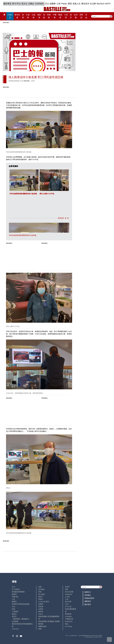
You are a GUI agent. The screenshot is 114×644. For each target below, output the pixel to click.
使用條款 (88, 595)
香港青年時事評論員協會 (21, 604)
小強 (67, 599)
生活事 (93, 4)
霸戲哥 (14, 602)
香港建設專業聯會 (18, 592)
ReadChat (69, 621)
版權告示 (88, 592)
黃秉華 (41, 604)
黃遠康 (41, 607)
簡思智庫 (68, 614)
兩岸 (71, 16)
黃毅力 (41, 599)
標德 (40, 629)
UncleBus (68, 616)
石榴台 (31, 4)
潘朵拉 (14, 614)
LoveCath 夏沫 (44, 602)
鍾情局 (14, 594)
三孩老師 (15, 611)
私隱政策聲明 (89, 598)
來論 (67, 624)
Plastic (64, 4)
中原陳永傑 (69, 619)
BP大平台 (16, 4)
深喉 (40, 587)
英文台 (24, 4)
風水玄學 (68, 602)
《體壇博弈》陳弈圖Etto (21, 619)
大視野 (66, 16)
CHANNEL (40, 4)
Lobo (67, 604)
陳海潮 (41, 624)
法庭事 (34, 16)
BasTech (100, 4)
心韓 (59, 4)
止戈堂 (67, 597)
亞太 (47, 4)
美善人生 (77, 4)
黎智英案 (17, 16)
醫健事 (60, 16)
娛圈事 (53, 4)
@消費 (76, 16)
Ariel (13, 587)
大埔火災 (10, 16)
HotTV (108, 4)
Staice (41, 614)
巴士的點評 (16, 589)
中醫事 (55, 16)
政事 (23, 16)
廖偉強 (41, 611)
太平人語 (68, 607)
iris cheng (68, 626)
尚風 (13, 609)
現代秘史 (42, 589)
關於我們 (88, 604)
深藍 (67, 589)
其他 (86, 16)
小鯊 (13, 599)
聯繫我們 (88, 601)
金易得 (41, 609)
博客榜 (81, 16)
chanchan (15, 629)
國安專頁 (7, 4)
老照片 (14, 616)
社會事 (28, 16)
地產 (44, 16)
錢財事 (39, 16)
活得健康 (15, 621)
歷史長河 (85, 4)
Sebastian (69, 594)
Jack (13, 607)
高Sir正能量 (69, 592)
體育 (70, 4)
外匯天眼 (15, 597)
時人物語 (42, 594)
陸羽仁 (41, 597)
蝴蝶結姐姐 (42, 626)
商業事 (49, 16)
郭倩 (40, 592)
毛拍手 (67, 587)
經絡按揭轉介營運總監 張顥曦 (49, 621)
